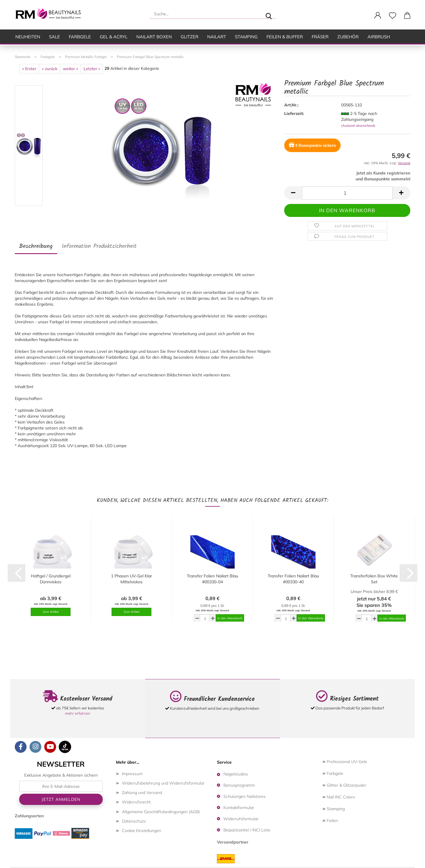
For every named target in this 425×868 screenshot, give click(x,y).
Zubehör (348, 37)
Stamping (246, 37)
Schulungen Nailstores (245, 796)
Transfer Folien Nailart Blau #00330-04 (212, 579)
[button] (378, 16)
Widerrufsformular (241, 819)
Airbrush (379, 37)
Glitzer (189, 37)
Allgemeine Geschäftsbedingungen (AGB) (161, 812)
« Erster (29, 69)
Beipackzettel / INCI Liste (247, 830)
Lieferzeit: (294, 113)
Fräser (320, 37)
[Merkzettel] (393, 16)
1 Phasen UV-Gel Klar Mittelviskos (131, 579)
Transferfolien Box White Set (374, 579)
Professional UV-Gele (345, 762)
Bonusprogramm (239, 785)
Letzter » (92, 69)
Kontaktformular (239, 808)
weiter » (70, 69)
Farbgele (80, 37)
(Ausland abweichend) (358, 126)
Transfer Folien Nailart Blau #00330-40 (293, 579)
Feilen (330, 821)
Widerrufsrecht (136, 802)
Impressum (132, 774)
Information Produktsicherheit (99, 246)
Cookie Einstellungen (142, 831)
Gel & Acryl (114, 37)
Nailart (217, 37)
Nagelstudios (236, 774)
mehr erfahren (78, 713)
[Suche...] (269, 14)
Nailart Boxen (154, 37)
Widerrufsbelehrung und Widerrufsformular (163, 783)
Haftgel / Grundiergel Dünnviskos (51, 579)
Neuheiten (28, 37)
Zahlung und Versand (142, 793)
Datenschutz (134, 821)
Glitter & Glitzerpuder (344, 785)
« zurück (50, 69)
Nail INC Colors (339, 797)
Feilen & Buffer (285, 37)
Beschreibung (36, 246)
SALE (54, 37)
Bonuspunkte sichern (312, 145)
